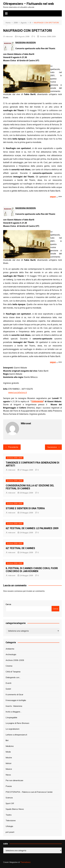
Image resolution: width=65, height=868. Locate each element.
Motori (8, 763)
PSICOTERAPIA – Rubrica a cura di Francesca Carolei (29, 792)
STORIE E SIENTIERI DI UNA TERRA (25, 508)
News (8, 775)
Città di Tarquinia (13, 672)
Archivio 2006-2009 (48, 37)
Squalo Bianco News (15, 809)
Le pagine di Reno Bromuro (17, 723)
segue (53, 197)
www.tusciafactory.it (18, 392)
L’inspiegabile (11, 717)
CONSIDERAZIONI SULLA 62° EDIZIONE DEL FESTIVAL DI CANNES (30, 487)
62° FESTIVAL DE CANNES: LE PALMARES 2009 (32, 528)
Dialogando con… (13, 677)
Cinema (9, 666)
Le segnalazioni (12, 729)
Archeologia (11, 654)
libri (7, 740)
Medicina (10, 746)
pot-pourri (10, 832)
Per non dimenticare (14, 780)
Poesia (9, 786)
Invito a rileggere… (14, 712)
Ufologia (9, 826)
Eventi (8, 683)
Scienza (9, 798)
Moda (8, 752)
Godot (8, 689)
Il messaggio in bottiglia (16, 700)
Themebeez (25, 862)
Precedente (13, 447)
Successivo (52, 447)
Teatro (9, 815)
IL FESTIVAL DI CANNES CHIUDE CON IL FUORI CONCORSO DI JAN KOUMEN (32, 570)
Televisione (11, 820)
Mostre (9, 758)
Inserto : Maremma (14, 706)
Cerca (8, 604)
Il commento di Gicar (14, 694)
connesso (18, 591)
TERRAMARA (37, 401)
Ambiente (10, 649)
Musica (9, 769)
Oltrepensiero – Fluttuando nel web (29, 4)
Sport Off (10, 803)
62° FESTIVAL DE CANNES (20, 548)
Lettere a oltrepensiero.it (16, 735)
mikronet (9, 37)
